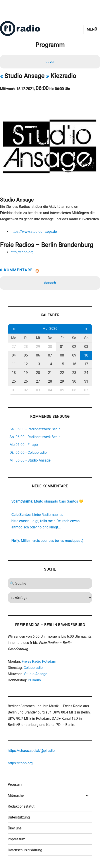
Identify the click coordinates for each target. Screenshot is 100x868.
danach (50, 283)
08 (62, 355)
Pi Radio (34, 680)
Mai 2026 (50, 329)
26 (26, 381)
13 (38, 364)
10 (86, 355)
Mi (38, 338)
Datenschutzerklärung (25, 850)
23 (74, 373)
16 (74, 364)
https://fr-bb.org (20, 763)
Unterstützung (19, 817)
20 (38, 373)
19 (26, 373)
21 (50, 373)
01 (62, 347)
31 (86, 381)
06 (38, 355)
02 (74, 347)
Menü (92, 29)
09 (74, 355)
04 (14, 355)
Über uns (15, 828)
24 (86, 373)
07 (50, 355)
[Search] (50, 583)
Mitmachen (17, 795)
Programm (16, 784)
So (86, 338)
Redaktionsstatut (21, 806)
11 (14, 364)
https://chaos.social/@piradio (31, 751)
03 (86, 347)
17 (86, 364)
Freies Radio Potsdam (39, 661)
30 (50, 347)
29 (38, 347)
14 (50, 364)
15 (62, 364)
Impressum (17, 839)
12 (26, 364)
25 (14, 381)
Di (26, 338)
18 (14, 373)
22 (62, 373)
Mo (14, 338)
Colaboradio (33, 668)
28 (26, 347)
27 (14, 347)
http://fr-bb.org (22, 252)
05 (26, 355)
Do (50, 338)
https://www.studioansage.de (34, 232)
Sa (74, 338)
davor (50, 62)
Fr (62, 338)
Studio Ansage (36, 674)
